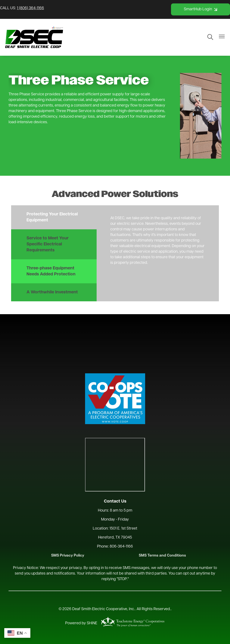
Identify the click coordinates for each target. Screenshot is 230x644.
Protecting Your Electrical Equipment (52, 217)
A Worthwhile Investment (52, 292)
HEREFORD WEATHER (115, 343)
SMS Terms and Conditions (162, 556)
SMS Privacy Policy (68, 556)
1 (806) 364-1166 (30, 8)
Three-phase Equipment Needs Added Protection (51, 271)
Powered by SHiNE (81, 624)
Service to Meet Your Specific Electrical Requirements (48, 244)
